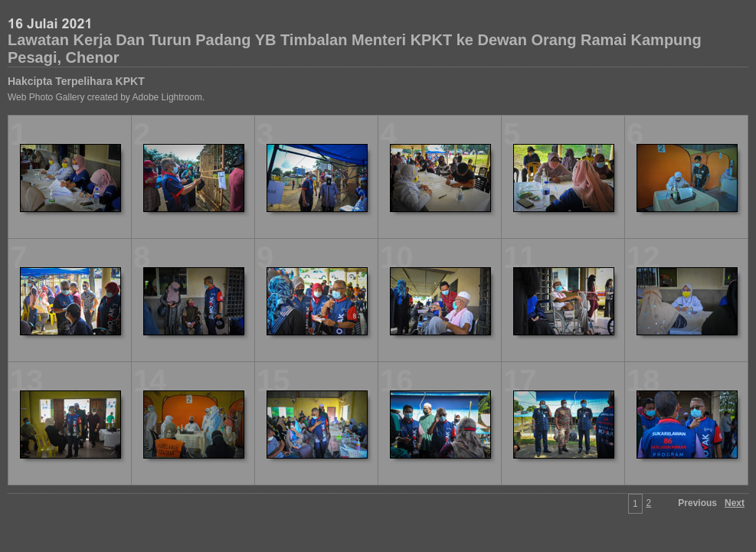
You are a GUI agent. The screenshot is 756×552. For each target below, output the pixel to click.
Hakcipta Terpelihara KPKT (76, 81)
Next (735, 503)
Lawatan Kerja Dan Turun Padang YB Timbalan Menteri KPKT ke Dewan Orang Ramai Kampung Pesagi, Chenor (355, 49)
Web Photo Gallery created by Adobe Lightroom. (106, 97)
